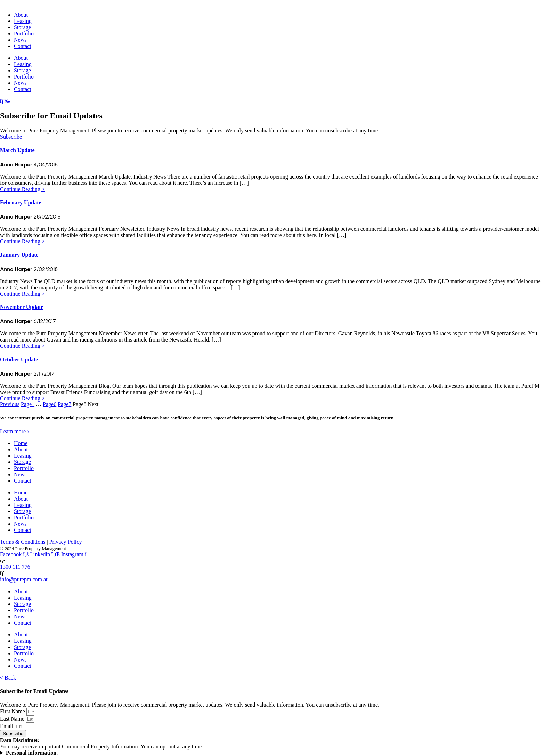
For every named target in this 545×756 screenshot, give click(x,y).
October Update (19, 359)
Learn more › (15, 432)
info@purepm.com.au (24, 580)
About (21, 15)
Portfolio (24, 34)
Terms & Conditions (23, 542)
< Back (8, 678)
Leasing (23, 21)
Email (7, 726)
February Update (21, 203)
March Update (17, 150)
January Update (19, 255)
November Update (22, 307)
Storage (22, 27)
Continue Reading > (22, 189)
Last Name (13, 719)
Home (21, 443)
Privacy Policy (66, 542)
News (20, 40)
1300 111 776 (15, 567)
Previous (10, 404)
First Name (13, 711)
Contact (23, 46)
